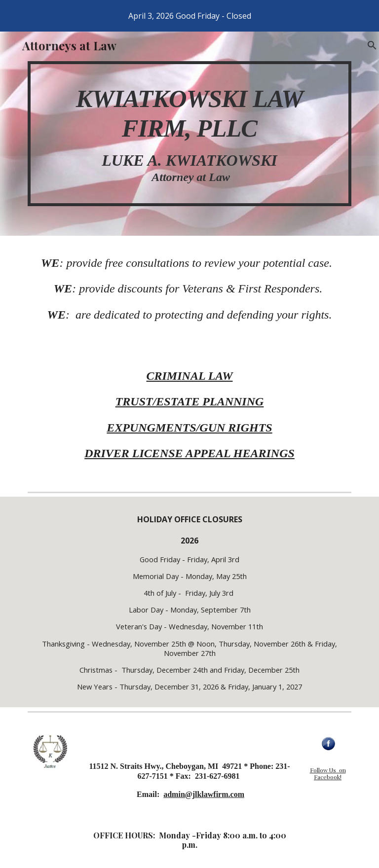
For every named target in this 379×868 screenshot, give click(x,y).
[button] (367, 45)
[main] (189, 134)
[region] (189, 16)
